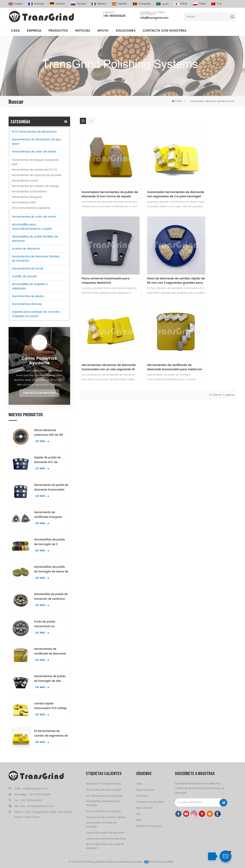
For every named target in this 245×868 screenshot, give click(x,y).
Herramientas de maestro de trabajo (35, 186)
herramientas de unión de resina (34, 217)
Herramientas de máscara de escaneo (37, 175)
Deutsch (57, 4)
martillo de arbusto (25, 276)
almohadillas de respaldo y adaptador (30, 286)
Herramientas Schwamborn (29, 192)
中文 (216, 4)
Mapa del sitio (144, 808)
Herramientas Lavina (25, 181)
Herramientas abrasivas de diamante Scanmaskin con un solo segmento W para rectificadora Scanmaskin (156, 257)
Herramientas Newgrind (27, 197)
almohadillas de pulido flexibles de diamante (35, 239)
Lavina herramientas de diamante (106, 839)
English (16, 4)
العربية (162, 4)
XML (138, 814)
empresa (34, 31)
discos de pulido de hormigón (104, 811)
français (36, 4)
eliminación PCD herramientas (104, 784)
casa (139, 784)
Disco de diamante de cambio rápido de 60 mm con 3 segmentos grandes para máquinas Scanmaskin (103, 257)
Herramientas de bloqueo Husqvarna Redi (35, 162)
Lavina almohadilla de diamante (105, 833)
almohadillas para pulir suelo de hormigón (105, 846)
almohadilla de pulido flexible (104, 790)
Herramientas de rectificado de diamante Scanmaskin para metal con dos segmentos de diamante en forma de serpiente (50, 652)
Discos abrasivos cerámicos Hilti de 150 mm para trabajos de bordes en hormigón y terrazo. (49, 433)
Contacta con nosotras (165, 31)
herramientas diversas (27, 304)
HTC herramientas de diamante (104, 796)
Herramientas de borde (28, 269)
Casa (15, 31)
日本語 (181, 4)
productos (142, 796)
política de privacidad (149, 826)
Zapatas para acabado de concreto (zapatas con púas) (36, 314)
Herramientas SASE (24, 203)
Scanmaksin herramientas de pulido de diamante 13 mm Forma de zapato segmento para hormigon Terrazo (103, 182)
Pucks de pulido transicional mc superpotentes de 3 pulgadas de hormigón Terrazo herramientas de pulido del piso (50, 624)
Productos (58, 31)
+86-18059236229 (114, 16)
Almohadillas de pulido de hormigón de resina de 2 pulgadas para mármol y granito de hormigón (51, 570)
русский (78, 4)
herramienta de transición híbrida (106, 817)
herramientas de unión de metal (34, 152)
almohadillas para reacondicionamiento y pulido (32, 227)
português (142, 4)
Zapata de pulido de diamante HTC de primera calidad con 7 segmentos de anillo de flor (50, 460)
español (119, 4)
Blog (139, 820)
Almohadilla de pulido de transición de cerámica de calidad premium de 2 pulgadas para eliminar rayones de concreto (51, 597)
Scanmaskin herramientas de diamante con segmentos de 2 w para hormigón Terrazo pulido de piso (158, 182)
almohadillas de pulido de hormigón (101, 825)
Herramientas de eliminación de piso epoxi (37, 142)
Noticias (83, 31)
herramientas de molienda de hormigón (103, 803)
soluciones (126, 31)
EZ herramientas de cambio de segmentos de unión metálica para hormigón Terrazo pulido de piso (51, 734)
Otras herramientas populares (31, 208)
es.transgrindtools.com (41, 806)
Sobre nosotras (145, 790)
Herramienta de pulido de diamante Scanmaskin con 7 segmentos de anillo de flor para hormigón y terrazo (51, 488)
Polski (199, 4)
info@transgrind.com (154, 18)
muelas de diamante (26, 249)
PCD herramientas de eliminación (34, 132)
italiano (99, 4)
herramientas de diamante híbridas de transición (36, 259)
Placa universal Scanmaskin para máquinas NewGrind (209, 182)
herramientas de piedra (28, 296)
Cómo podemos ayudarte (39, 361)
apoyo (103, 31)
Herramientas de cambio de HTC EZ (34, 170)
